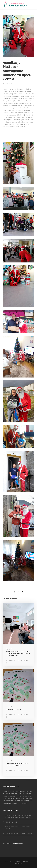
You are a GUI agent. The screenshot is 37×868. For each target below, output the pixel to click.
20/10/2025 (9, 649)
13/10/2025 (9, 707)
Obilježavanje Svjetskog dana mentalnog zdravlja (17, 764)
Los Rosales (13, 661)
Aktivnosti (9, 84)
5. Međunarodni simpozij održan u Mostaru (19, 833)
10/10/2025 (9, 761)
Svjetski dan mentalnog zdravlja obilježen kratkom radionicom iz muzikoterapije (18, 653)
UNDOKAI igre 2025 (13, 709)
